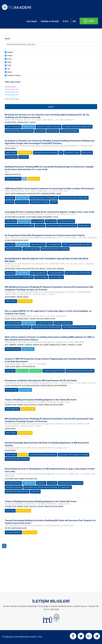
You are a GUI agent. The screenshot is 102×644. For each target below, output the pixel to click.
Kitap (9, 62)
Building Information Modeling (45, 153)
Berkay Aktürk (11, 221)
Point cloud (40, 225)
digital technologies (13, 249)
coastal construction (31, 249)
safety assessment (38, 245)
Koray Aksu (10, 198)
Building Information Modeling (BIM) (19, 131)
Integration (41, 483)
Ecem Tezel (10, 371)
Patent (10, 55)
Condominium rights (44, 323)
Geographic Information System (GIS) (74, 198)
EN (74, 21)
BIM (61, 153)
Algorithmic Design (72, 153)
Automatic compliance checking (48, 127)
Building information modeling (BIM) (19, 225)
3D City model (53, 131)
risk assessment (22, 202)
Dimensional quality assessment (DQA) (61, 225)
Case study (52, 483)
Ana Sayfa (32, 21)
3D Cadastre (40, 131)
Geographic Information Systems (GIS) (77, 127)
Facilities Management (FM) (54, 371)
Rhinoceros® (87, 153)
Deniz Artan (10, 245)
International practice (14, 487)
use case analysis (56, 277)
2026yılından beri (12, 89)
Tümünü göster (11, 87)
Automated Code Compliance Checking (74, 455)
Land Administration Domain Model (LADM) (79, 327)
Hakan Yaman (11, 153)
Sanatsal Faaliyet (14, 75)
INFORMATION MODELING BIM (17, 491)
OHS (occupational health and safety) (77, 245)
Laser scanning (38, 221)
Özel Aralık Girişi (12, 99)
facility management (38, 273)
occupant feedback (56, 273)
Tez (9, 69)
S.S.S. (66, 21)
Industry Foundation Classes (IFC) (18, 327)
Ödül (9, 65)
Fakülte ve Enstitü (50, 21)
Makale (10, 52)
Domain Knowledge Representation (43, 455)
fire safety (10, 202)
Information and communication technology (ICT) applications (48, 487)
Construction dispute (66, 221)
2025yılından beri (12, 92)
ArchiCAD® (24, 157)
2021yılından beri (12, 95)
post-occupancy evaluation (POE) (78, 273)
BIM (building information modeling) (55, 249)
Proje (9, 59)
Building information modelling (71, 483)
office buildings (41, 277)
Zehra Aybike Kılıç (12, 409)
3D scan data (51, 221)
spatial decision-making (39, 202)
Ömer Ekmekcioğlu (13, 349)
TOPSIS (54, 202)
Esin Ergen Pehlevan (13, 483)
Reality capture (84, 225)
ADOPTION (35, 491)
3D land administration (69, 131)
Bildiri (10, 72)
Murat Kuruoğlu (12, 390)
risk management (54, 245)
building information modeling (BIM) (19, 277)
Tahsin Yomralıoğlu (13, 127)
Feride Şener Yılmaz (13, 179)
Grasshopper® (11, 157)
